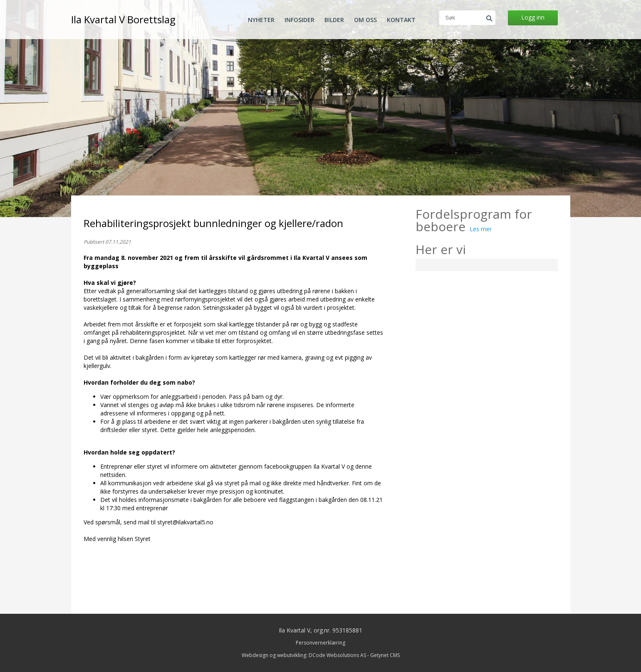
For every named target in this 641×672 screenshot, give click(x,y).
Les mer (481, 229)
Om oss (365, 20)
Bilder (334, 20)
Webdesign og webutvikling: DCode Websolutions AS (304, 655)
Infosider (299, 20)
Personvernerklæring (320, 643)
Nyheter (261, 20)
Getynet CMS (385, 655)
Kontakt (401, 20)
